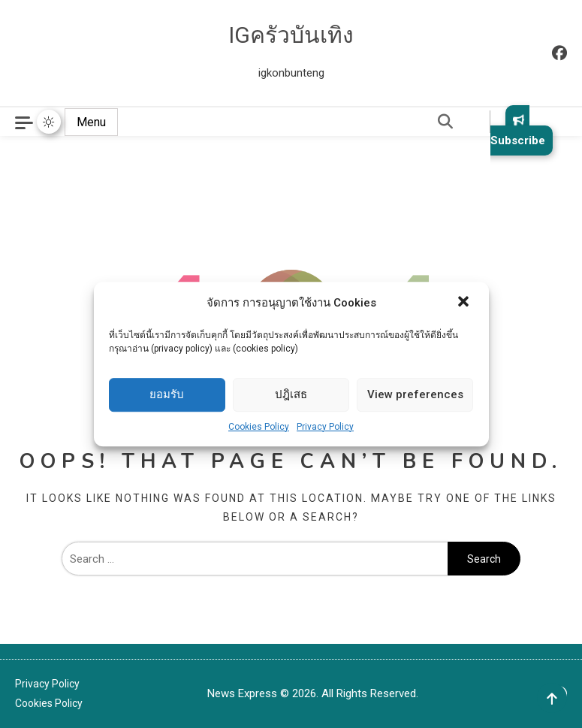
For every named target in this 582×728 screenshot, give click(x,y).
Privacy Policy (325, 427)
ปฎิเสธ (291, 394)
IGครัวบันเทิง (291, 35)
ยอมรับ (167, 394)
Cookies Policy (259, 427)
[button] (465, 303)
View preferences (415, 394)
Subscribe (518, 130)
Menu (91, 122)
